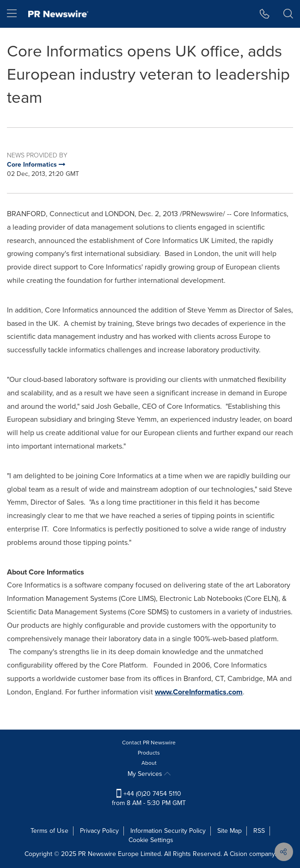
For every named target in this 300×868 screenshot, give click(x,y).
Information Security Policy (168, 831)
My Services (149, 774)
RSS (259, 831)
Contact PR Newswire (149, 743)
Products (149, 753)
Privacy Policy (99, 831)
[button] (265, 14)
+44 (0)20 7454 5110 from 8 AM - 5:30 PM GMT (149, 798)
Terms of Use (49, 831)
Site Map (230, 831)
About (149, 763)
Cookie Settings (151, 840)
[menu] (12, 14)
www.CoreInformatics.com (199, 692)
